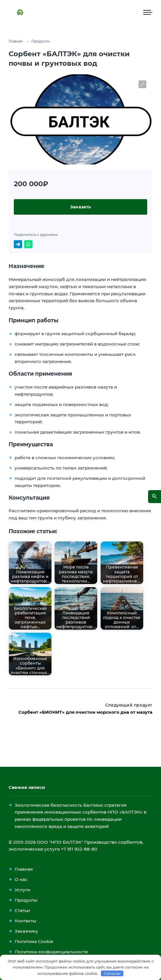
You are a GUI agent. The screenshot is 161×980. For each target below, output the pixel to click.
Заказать (80, 207)
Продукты (26, 900)
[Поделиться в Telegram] (18, 244)
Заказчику (26, 931)
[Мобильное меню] (148, 12)
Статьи (22, 910)
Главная (24, 869)
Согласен (112, 974)
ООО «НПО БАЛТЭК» (88, 12)
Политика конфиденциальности (51, 952)
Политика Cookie (34, 941)
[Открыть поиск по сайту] (155, 497)
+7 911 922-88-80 (79, 849)
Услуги (22, 890)
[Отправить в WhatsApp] (28, 244)
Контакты (25, 921)
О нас (21, 879)
